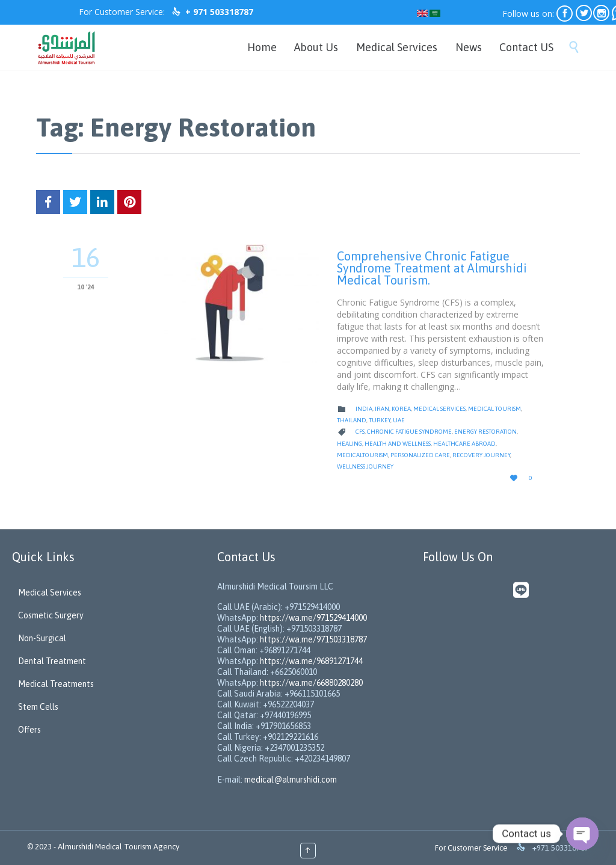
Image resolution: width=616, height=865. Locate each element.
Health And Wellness (398, 444)
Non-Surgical (42, 638)
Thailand (352, 420)
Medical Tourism (494, 409)
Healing (350, 444)
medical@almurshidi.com (291, 780)
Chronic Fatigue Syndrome (409, 432)
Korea (401, 409)
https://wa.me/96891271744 (311, 661)
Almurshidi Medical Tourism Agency (119, 847)
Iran (382, 409)
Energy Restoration (485, 432)
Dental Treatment (52, 661)
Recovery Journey (481, 455)
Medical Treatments (56, 684)
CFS (360, 432)
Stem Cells (38, 707)
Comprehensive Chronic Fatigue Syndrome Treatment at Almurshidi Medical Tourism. (432, 268)
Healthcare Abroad (464, 444)
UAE (399, 420)
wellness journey (365, 466)
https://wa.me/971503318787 (313, 639)
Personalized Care (420, 455)
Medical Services (439, 409)
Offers (29, 730)
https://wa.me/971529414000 (313, 618)
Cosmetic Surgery (51, 615)
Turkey (380, 420)
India (364, 409)
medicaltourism (362, 455)
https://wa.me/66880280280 (311, 683)
